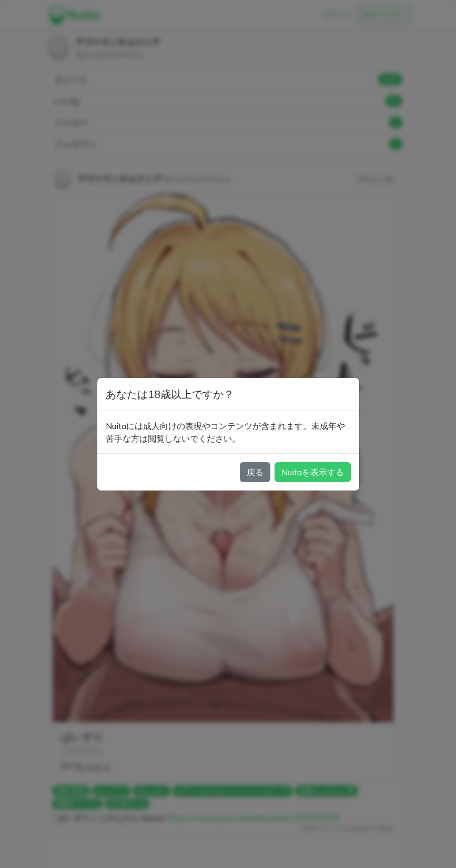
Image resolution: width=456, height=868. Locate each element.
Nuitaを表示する (313, 472)
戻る (255, 472)
